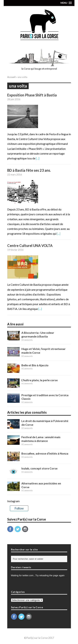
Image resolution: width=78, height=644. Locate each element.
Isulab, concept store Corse (39, 468)
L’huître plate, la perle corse (40, 380)
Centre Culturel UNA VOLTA (30, 246)
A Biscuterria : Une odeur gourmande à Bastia (38, 334)
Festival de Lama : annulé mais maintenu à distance (41, 439)
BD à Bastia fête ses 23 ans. (29, 170)
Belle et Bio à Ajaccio (35, 365)
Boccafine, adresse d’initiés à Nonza (45, 453)
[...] (38, 158)
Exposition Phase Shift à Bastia (32, 95)
